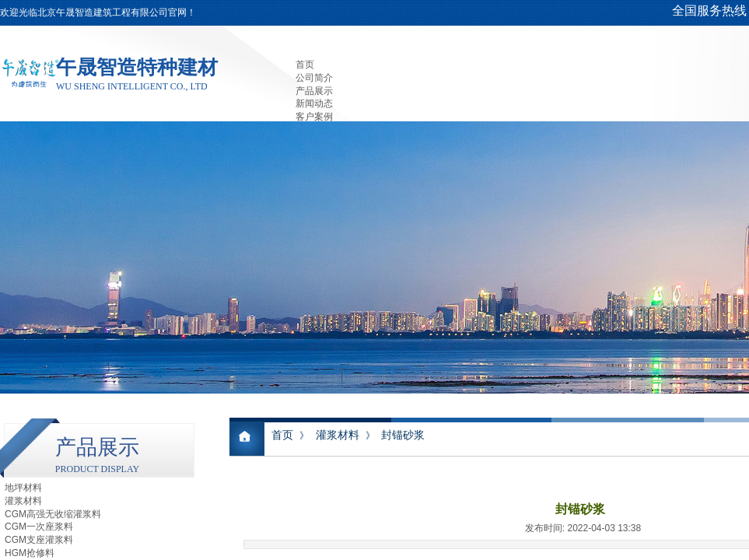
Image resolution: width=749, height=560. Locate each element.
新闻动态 (314, 103)
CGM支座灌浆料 (39, 540)
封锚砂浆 (403, 435)
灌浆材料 (338, 435)
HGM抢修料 (30, 553)
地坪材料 (23, 488)
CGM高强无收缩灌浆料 (53, 514)
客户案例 (314, 117)
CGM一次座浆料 (39, 527)
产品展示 (314, 91)
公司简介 (314, 78)
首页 (305, 65)
